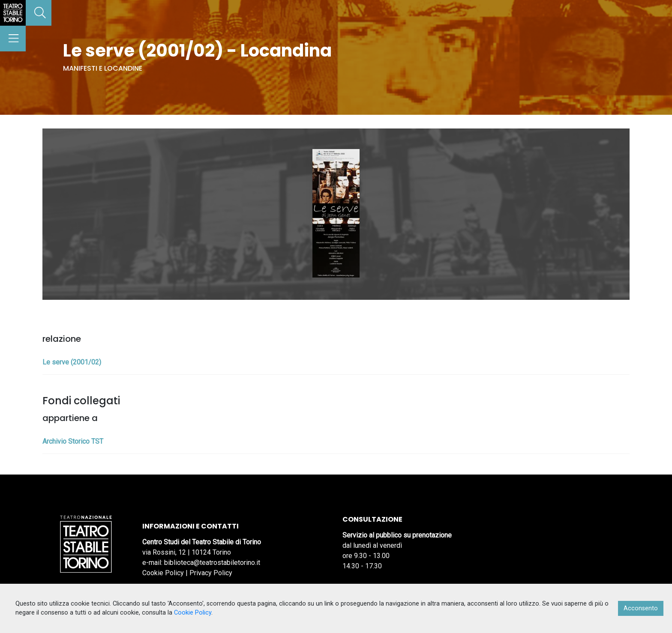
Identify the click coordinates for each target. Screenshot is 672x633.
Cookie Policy (163, 573)
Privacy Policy (211, 573)
